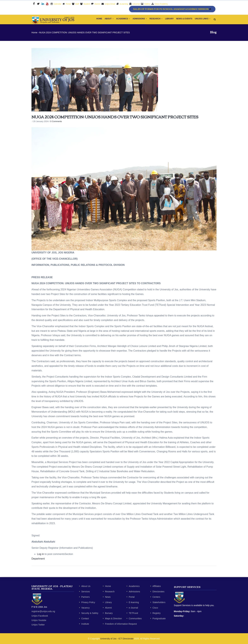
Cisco (155, 608)
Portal (132, 597)
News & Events (183, 20)
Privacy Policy (88, 602)
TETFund (133, 613)
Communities (135, 618)
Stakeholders (159, 602)
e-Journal (133, 608)
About (103, 20)
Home (92, 20)
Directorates (158, 592)
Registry (157, 613)
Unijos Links (202, 20)
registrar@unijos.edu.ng (43, 611)
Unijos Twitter (38, 625)
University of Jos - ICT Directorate (117, 639)
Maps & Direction (113, 618)
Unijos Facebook (40, 616)
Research (153, 20)
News (108, 597)
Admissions (135, 20)
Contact (85, 618)
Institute (85, 624)
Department (38, 559)
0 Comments (56, 122)
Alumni (108, 608)
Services (86, 592)
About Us (86, 586)
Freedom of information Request (121, 624)
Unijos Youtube (39, 620)
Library (167, 20)
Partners (85, 597)
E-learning (134, 602)
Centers (156, 597)
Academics (118, 20)
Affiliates (157, 586)
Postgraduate (159, 618)
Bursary (109, 613)
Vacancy (85, 608)
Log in (40, 555)
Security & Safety (90, 613)
